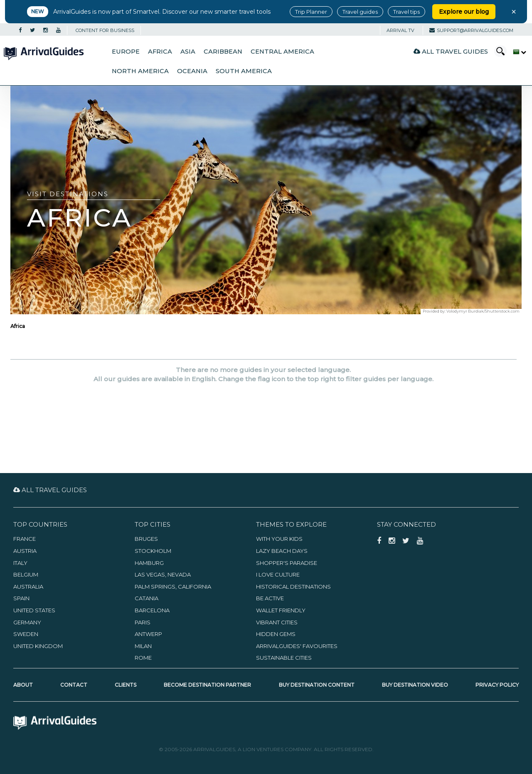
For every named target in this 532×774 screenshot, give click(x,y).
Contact (74, 685)
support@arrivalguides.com (471, 30)
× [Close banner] (514, 12)
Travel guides (360, 12)
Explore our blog (464, 12)
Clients (126, 685)
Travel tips (406, 12)
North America (140, 71)
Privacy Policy (497, 685)
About (23, 685)
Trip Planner (311, 12)
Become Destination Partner (207, 685)
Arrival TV (400, 30)
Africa (160, 52)
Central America (282, 52)
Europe (126, 52)
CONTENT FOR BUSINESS (105, 30)
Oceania (192, 71)
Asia (188, 52)
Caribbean (223, 52)
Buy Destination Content (317, 685)
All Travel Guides (451, 51)
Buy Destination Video (415, 685)
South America (244, 71)
